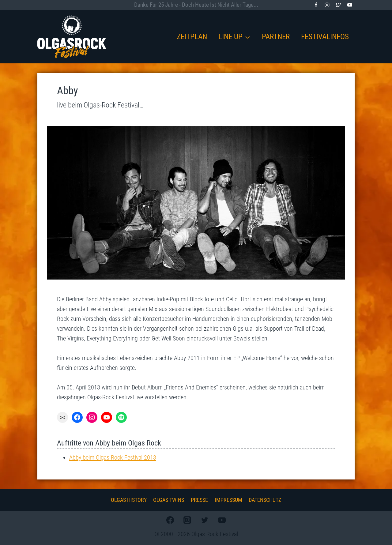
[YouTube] (350, 5)
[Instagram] (327, 5)
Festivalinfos (325, 37)
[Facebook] (316, 5)
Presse (199, 500)
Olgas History (129, 500)
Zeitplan (192, 37)
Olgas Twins (169, 500)
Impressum (228, 500)
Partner (276, 37)
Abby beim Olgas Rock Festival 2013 (113, 457)
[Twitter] (338, 5)
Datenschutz (265, 500)
